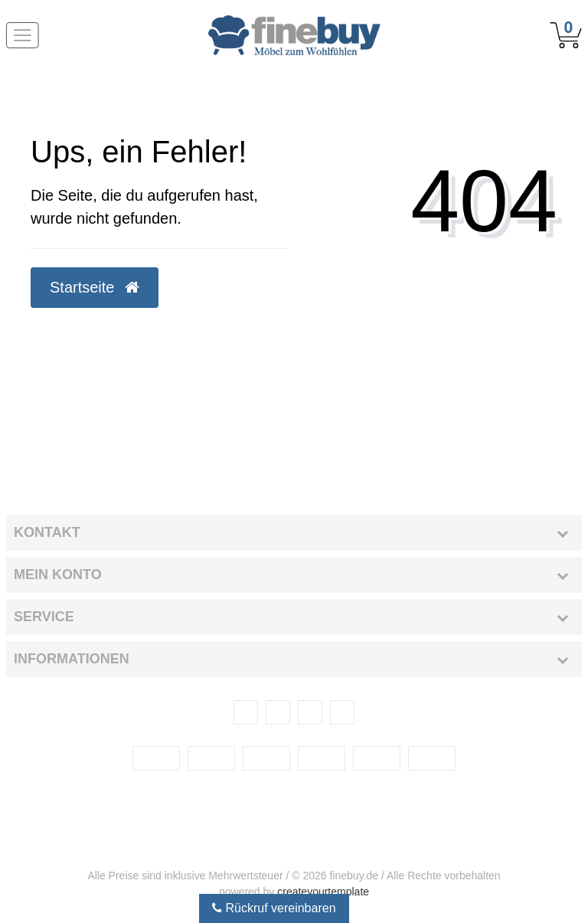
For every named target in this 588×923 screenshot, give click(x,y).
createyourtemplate (323, 892)
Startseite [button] (95, 287)
